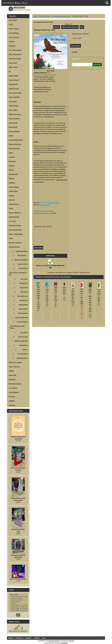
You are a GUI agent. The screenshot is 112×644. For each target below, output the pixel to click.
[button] (107, 3)
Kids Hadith (18, 292)
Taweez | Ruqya (14, 106)
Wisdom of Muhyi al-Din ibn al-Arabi (18, 428)
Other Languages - (14, 131)
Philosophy (12, 46)
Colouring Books (18, 264)
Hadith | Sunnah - (14, 29)
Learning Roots (18, 309)
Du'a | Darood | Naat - (15, 93)
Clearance (12, 401)
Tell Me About (18, 345)
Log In (25, 3)
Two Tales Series (18, 354)
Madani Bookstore (55, 641)
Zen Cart (71, 641)
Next (82, 27)
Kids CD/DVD (18, 283)
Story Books (18, 332)
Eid (10, 71)
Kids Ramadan (18, 305)
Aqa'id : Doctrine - (14, 37)
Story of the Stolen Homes (18, 572)
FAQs (44, 638)
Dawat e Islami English (16, 140)
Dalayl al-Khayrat (14, 80)
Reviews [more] (14, 622)
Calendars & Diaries (15, 226)
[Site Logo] (23, 9)
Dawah (11, 136)
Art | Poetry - (13, 221)
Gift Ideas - (12, 397)
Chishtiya (12, 166)
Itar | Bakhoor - (13, 388)
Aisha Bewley (18, 602)
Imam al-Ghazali (14, 187)
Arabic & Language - (15, 114)
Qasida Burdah (13, 84)
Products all (19, 638)
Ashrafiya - (12, 157)
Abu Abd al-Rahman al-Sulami (18, 596)
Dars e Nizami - (13, 110)
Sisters (11, 238)
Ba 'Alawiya (12, 161)
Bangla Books (13, 127)
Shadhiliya (12, 183)
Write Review (38, 248)
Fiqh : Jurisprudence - (15, 50)
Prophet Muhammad (18, 317)
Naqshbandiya (13, 174)
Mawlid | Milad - (14, 76)
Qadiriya (11, 170)
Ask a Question (75, 46)
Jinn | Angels (13, 101)
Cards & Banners (14, 392)
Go (18, 615)
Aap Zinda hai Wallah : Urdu (18, 520)
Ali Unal (18, 603)
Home (18, 3)
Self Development (14, 148)
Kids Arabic (18, 279)
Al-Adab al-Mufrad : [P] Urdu (73, 295)
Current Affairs (13, 191)
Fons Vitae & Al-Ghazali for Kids (61, 16)
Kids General (18, 288)
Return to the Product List (70, 27)
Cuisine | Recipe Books (16, 234)
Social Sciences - (14, 204)
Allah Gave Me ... (18, 255)
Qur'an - (11, 24)
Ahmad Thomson (18, 598)
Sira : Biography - (14, 33)
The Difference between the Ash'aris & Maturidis (90, 300)
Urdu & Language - (14, 119)
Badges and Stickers (18, 260)
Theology (12, 42)
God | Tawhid (13, 20)
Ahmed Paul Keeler (18, 600)
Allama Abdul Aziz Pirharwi (18, 609)
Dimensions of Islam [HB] (82, 295)
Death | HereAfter (14, 97)
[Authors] (18, 603)
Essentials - (12, 379)
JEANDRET (65, 643)
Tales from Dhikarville (18, 341)
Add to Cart (97, 64)
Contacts (37, 638)
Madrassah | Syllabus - (16, 362)
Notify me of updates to (50, 265)
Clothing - (12, 371)
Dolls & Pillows (18, 268)
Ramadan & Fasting (15, 59)
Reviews (28, 638)
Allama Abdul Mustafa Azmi (18, 610)
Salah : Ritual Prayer (15, 54)
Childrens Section (44, 16)
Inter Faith (12, 200)
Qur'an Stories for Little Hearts (17, 327)
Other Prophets (18, 313)
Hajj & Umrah (13, 63)
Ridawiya (12, 178)
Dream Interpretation (15, 230)
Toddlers (18, 350)
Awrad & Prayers (14, 89)
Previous (57, 27)
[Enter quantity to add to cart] (82, 65)
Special (11, 638)
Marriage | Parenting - (15, 243)
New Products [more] (16, 411)
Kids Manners (18, 300)
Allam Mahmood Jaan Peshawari (18, 605)
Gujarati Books (13, 123)
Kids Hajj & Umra (18, 296)
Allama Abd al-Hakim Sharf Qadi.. (18, 607)
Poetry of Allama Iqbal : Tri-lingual (18, 459)
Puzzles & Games (18, 322)
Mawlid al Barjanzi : (64, 292)
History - (11, 208)
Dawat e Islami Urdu (15, 144)
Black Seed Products (15, 384)
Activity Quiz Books (18, 251)
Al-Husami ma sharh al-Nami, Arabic (18, 549)
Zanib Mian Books (18, 358)
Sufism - (11, 153)
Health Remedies (14, 217)
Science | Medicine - (15, 213)
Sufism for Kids (18, 337)
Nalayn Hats (13, 375)
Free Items (12, 405)
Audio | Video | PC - (15, 367)
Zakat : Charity (13, 67)
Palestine (12, 196)
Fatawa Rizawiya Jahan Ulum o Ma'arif (18, 489)
